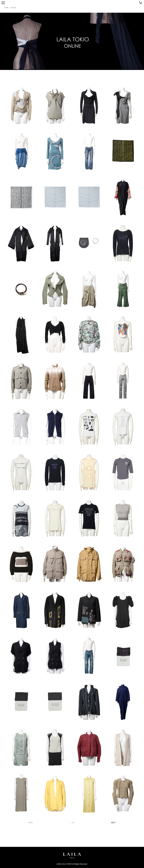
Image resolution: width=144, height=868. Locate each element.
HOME (6, 8)
